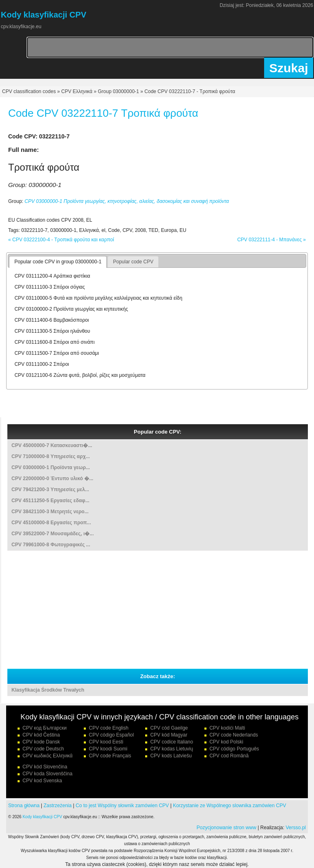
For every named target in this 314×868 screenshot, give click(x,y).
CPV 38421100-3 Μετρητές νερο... (50, 512)
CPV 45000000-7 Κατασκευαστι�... (52, 445)
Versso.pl (296, 828)
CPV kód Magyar (169, 735)
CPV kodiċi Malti (227, 728)
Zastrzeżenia (58, 806)
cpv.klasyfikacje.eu (21, 27)
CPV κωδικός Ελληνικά (47, 756)
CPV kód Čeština (41, 735)
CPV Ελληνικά (77, 91)
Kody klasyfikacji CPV (42, 817)
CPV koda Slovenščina (47, 774)
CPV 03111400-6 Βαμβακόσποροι (52, 320)
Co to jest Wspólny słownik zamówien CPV (122, 806)
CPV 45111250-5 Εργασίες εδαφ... (50, 501)
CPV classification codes (29, 91)
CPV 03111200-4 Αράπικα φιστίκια (52, 276)
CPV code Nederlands (234, 735)
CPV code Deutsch (43, 749)
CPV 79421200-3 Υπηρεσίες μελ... (50, 490)
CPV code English (109, 728)
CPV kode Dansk (41, 742)
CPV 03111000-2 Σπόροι (41, 364)
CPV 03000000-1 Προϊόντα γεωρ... (51, 467)
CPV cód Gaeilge (169, 728)
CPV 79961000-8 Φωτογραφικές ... (51, 545)
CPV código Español (111, 735)
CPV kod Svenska (42, 781)
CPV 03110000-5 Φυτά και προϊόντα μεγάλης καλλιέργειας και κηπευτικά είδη (98, 298)
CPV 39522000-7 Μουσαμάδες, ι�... (53, 534)
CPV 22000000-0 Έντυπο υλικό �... (52, 479)
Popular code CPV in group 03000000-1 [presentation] (58, 262)
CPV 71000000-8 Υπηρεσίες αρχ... (51, 456)
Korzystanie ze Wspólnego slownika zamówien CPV (230, 806)
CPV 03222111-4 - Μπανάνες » (271, 240)
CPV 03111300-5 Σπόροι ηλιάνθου (52, 331)
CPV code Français (110, 756)
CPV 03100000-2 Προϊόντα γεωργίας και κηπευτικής (71, 309)
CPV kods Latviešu (171, 756)
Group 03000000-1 (118, 91)
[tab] (58, 262)
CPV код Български (45, 728)
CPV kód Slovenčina (45, 767)
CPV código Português (234, 749)
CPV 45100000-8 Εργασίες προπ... (51, 523)
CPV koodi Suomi (108, 749)
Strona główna (24, 806)
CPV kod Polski (226, 742)
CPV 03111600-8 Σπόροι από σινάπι (54, 342)
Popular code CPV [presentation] (133, 262)
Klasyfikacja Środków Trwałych (48, 690)
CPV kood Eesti (106, 742)
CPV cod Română (229, 756)
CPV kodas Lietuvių (172, 749)
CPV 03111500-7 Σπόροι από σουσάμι (57, 353)
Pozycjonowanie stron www (227, 828)
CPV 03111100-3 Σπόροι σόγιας (49, 287)
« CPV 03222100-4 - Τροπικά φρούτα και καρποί (61, 240)
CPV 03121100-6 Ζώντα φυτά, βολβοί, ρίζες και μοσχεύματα (80, 375)
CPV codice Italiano (172, 742)
